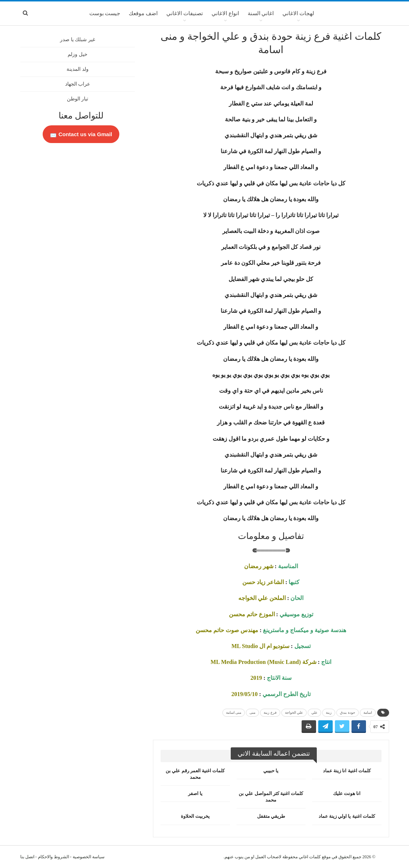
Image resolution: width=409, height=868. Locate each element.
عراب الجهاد (78, 84)
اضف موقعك (143, 13)
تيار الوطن (78, 99)
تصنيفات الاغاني (185, 13)
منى (252, 712)
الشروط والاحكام (54, 857)
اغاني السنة (261, 13)
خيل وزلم (78, 54)
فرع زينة (270, 712)
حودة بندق (348, 712)
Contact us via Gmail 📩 (81, 134)
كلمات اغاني (310, 857)
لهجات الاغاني (298, 13)
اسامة (368, 712)
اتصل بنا (27, 857)
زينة (329, 712)
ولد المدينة (78, 69)
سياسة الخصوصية (89, 857)
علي (314, 712)
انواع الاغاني (225, 13)
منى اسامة (234, 712)
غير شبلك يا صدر (78, 40)
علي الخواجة (294, 712)
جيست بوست (105, 13)
